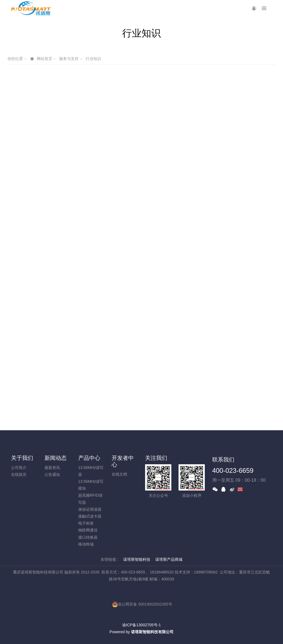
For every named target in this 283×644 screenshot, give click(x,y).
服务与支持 (69, 59)
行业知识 (93, 59)
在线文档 (119, 474)
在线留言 (19, 474)
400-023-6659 (233, 470)
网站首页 (44, 59)
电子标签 (86, 523)
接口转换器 (88, 537)
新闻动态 (56, 458)
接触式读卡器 (90, 516)
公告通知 (52, 474)
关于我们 (22, 458)
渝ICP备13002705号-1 (141, 625)
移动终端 (86, 544)
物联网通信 (88, 530)
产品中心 (89, 458)
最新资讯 (52, 468)
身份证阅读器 (90, 509)
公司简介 (19, 468)
